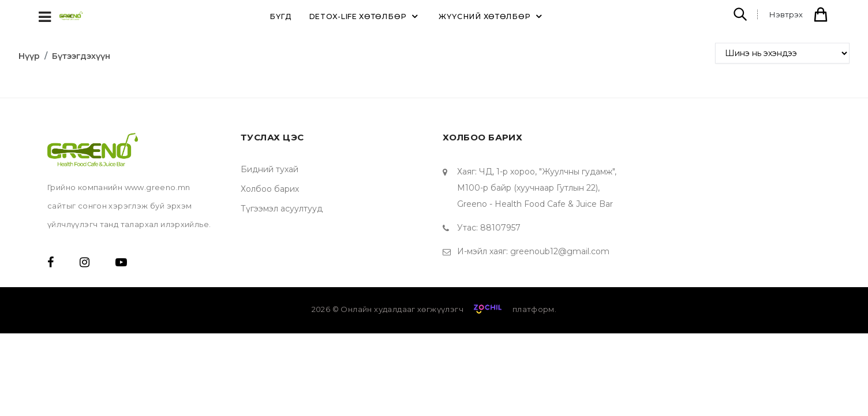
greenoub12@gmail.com (560, 251)
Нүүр (29, 56)
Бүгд (281, 16)
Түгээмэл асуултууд (282, 209)
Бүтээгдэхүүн (81, 56)
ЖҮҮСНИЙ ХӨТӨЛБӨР (492, 16)
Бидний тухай (270, 169)
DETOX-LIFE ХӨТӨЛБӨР (365, 16)
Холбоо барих (270, 189)
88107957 (500, 228)
